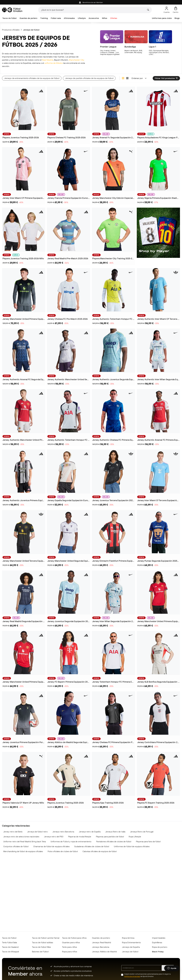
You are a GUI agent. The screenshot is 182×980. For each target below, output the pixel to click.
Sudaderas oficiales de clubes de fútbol (92, 846)
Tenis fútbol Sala (9, 942)
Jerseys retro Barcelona (63, 832)
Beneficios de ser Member (91, 2)
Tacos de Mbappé (10, 952)
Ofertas (114, 18)
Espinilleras (157, 942)
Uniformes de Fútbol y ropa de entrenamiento (71, 842)
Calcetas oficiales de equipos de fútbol (100, 851)
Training (44, 18)
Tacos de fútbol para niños (74, 938)
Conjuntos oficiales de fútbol (16, 846)
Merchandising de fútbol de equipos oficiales (23, 851)
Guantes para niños (71, 942)
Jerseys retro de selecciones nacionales (21, 837)
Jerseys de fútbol (130, 952)
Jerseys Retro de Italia (115, 832)
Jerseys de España (131, 947)
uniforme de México (54, 63)
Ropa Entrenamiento (131, 942)
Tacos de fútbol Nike (41, 947)
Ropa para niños (70, 952)
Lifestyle (82, 18)
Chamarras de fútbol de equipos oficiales (51, 846)
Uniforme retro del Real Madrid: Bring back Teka (25, 842)
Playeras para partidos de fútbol (110, 837)
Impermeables (159, 938)
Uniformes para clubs (162, 18)
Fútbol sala (56, 18)
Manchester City (76, 60)
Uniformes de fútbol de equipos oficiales (132, 846)
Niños (105, 18)
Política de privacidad (132, 976)
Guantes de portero (28, 18)
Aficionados (69, 18)
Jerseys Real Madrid (101, 942)
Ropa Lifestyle (135, 837)
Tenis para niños (70, 947)
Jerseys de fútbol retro (37, 832)
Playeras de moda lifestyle (80, 837)
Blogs (177, 18)
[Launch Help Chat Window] (172, 968)
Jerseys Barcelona (101, 947)
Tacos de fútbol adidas (43, 942)
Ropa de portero (160, 947)
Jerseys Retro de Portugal (142, 832)
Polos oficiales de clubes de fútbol (63, 851)
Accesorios (94, 18)
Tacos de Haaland (10, 947)
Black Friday (158, 952)
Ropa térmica (128, 938)
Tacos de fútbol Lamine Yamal (46, 938)
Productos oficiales (11, 30)
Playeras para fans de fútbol (148, 842)
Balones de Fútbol (40, 952)
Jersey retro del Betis (13, 832)
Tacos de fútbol (9, 18)
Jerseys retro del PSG (54, 837)
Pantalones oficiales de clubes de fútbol (114, 842)
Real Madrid (48, 60)
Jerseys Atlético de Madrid (104, 952)
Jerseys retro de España (90, 832)
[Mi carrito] (176, 10)
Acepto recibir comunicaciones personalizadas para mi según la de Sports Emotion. (147, 975)
